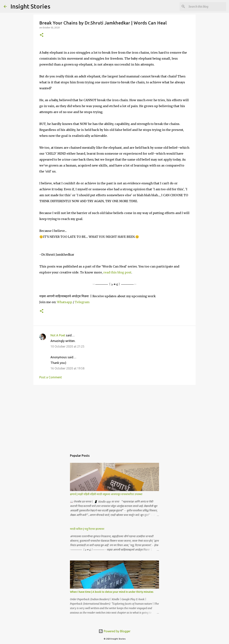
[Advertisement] (114, 416)
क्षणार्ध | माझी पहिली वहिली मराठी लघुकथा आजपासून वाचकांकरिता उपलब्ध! (106, 494)
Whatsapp (65, 302)
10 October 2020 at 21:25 (67, 346)
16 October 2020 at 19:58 (67, 368)
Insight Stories (30, 6)
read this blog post (117, 272)
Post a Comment (51, 377)
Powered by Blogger (114, 631)
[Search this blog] (207, 6)
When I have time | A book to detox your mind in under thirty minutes (112, 592)
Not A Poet (58, 335)
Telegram (82, 302)
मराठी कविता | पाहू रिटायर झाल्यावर (87, 529)
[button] (42, 35)
